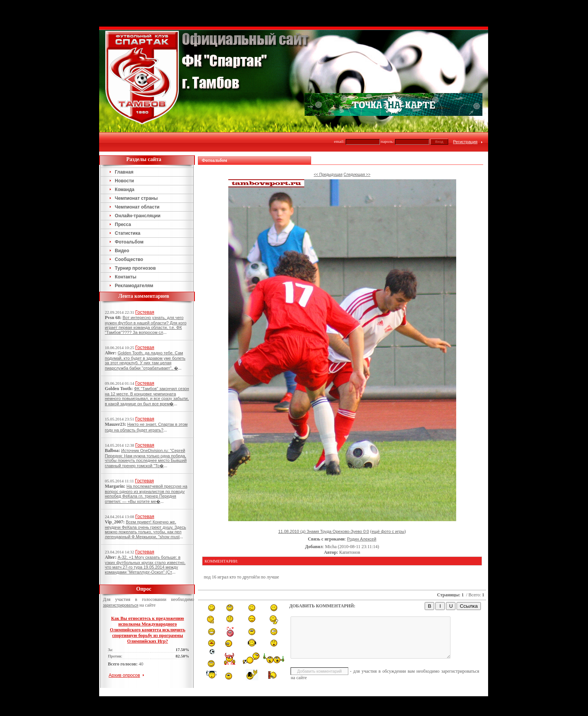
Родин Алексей (362, 512)
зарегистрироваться (121, 579)
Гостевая (145, 286)
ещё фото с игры (388, 505)
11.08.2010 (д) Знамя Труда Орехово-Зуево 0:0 (323, 505)
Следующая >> (357, 148)
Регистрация (465, 115)
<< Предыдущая (328, 148)
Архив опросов (124, 649)
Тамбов (281, 673)
